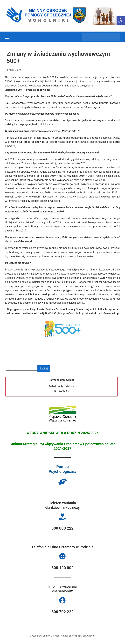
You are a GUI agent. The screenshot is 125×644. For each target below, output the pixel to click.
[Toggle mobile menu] (7, 37)
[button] (121, 20)
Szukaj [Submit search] (116, 37)
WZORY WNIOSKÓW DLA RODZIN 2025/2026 (62, 433)
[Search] (98, 37)
